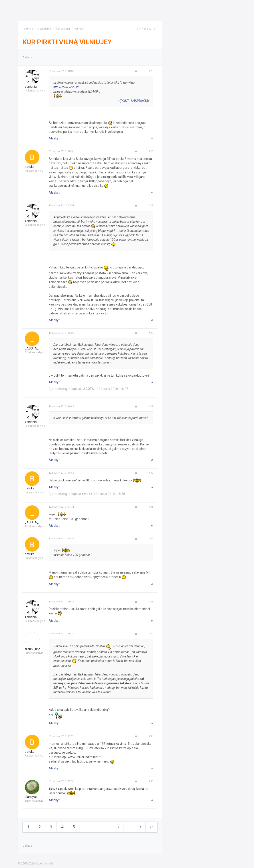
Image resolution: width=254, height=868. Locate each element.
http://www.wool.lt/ (66, 87)
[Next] (152, 29)
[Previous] (137, 29)
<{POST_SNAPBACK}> (134, 101)
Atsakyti (54, 138)
